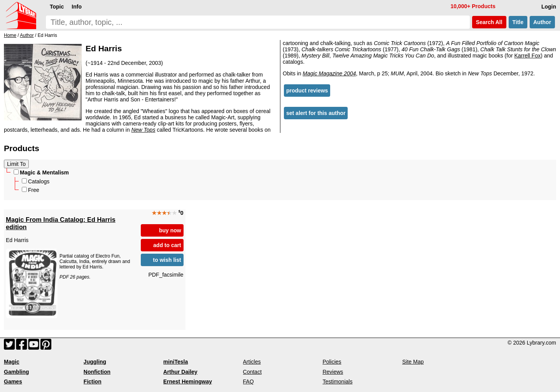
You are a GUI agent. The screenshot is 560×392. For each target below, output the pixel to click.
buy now (170, 230)
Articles (252, 362)
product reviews (307, 91)
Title (518, 22)
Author (542, 22)
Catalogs (36, 181)
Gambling (17, 372)
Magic (12, 362)
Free (31, 190)
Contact (252, 372)
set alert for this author (316, 113)
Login (549, 7)
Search (489, 22)
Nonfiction (97, 372)
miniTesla (176, 362)
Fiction (93, 382)
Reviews (333, 372)
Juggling (95, 362)
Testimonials (337, 382)
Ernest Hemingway (188, 382)
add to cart (167, 245)
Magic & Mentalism (41, 172)
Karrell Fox (528, 56)
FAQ (248, 382)
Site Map (413, 362)
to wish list (167, 260)
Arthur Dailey (180, 372)
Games (13, 382)
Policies (332, 362)
